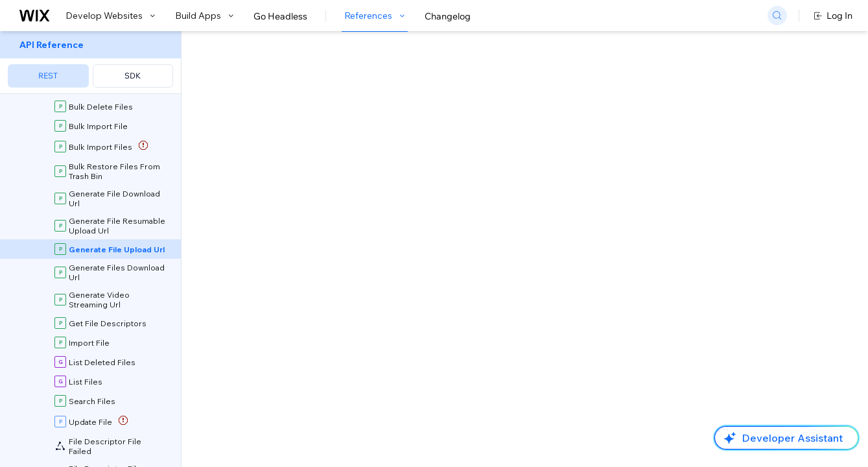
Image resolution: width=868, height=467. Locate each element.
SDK (133, 76)
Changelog (448, 16)
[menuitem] (90, 63)
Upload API (511, 183)
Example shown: (630, 128)
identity (242, 425)
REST (48, 76)
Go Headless (280, 16)
